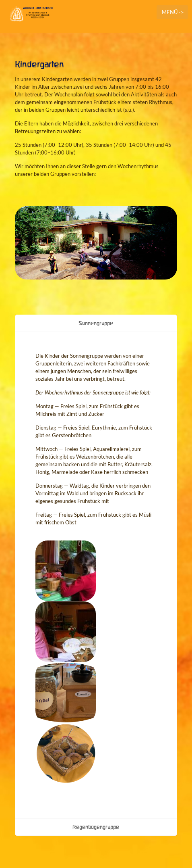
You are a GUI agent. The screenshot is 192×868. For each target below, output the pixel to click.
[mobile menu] (172, 12)
